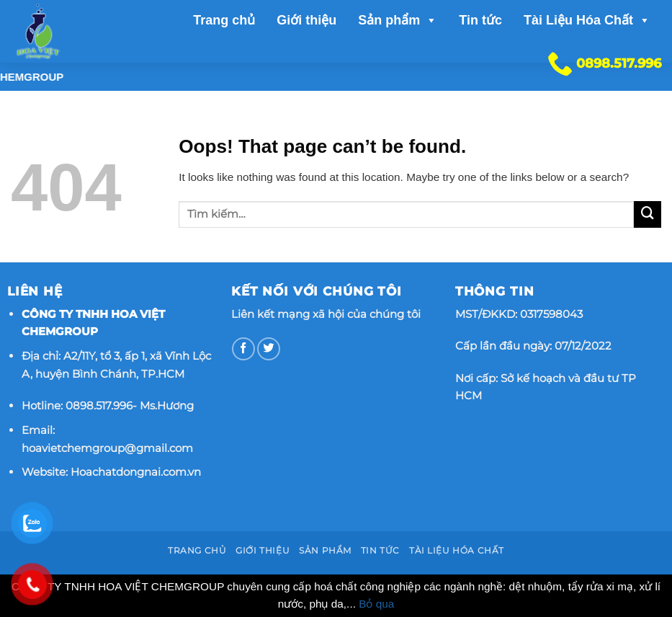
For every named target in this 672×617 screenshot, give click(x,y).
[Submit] (648, 215)
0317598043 (551, 314)
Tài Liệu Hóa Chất (587, 20)
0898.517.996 (99, 405)
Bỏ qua (376, 604)
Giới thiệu (306, 20)
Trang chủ (224, 20)
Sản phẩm (398, 20)
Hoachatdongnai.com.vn (136, 472)
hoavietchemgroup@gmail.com (107, 448)
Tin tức (480, 20)
